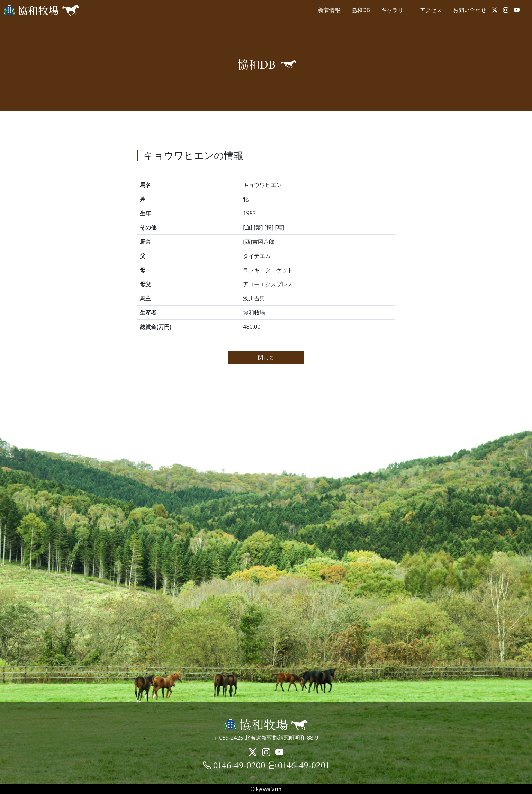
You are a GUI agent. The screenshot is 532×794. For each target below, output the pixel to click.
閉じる (266, 358)
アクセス (431, 10)
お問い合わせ (470, 10)
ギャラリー (395, 10)
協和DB (361, 10)
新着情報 (329, 10)
